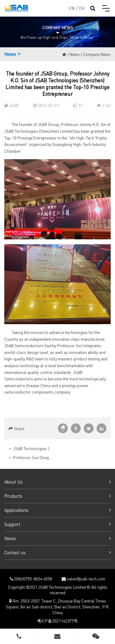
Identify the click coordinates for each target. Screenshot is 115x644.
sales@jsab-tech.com (86, 579)
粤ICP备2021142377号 (57, 621)
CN (72, 8)
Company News (97, 54)
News (75, 54)
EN (82, 8)
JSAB (14, 105)
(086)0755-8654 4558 (33, 579)
